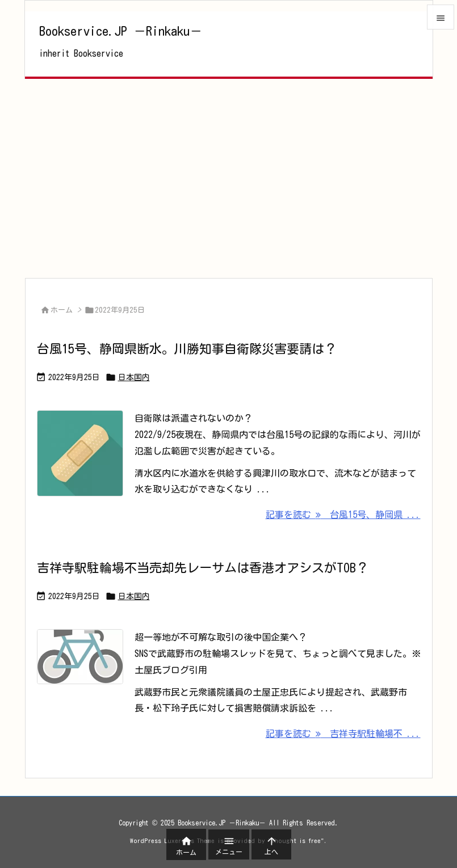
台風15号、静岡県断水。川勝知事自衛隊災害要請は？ (187, 349)
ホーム (62, 310)
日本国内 (134, 377)
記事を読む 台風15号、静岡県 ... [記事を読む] (343, 515)
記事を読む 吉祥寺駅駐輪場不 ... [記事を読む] (343, 734)
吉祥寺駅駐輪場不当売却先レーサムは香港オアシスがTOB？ (203, 568)
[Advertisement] (229, 178)
